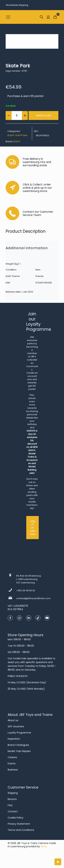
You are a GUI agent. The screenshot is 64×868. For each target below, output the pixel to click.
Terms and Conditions (21, 830)
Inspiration (14, 739)
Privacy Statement (19, 824)
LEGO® (11, 135)
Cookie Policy (16, 818)
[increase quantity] (25, 116)
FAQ (10, 805)
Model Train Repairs (19, 751)
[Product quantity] (17, 116)
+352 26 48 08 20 (26, 590)
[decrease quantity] (9, 116)
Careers (12, 757)
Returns (12, 799)
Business (13, 770)
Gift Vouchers (16, 726)
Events (12, 763)
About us (13, 720)
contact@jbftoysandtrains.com (33, 598)
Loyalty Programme (19, 733)
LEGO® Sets (21, 135)
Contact (13, 811)
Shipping (13, 793)
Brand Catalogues (18, 745)
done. (44, 846)
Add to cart (44, 115)
